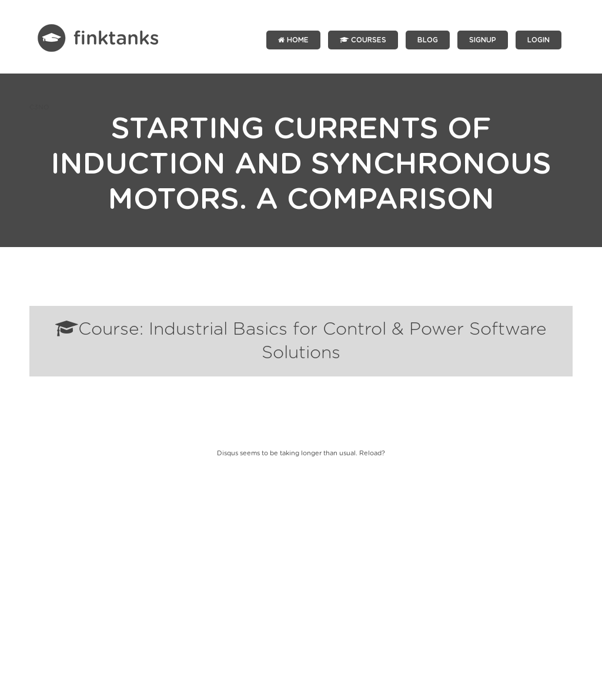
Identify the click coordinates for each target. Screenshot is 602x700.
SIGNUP (483, 40)
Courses (363, 40)
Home (293, 40)
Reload (370, 453)
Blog (428, 40)
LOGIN (539, 40)
